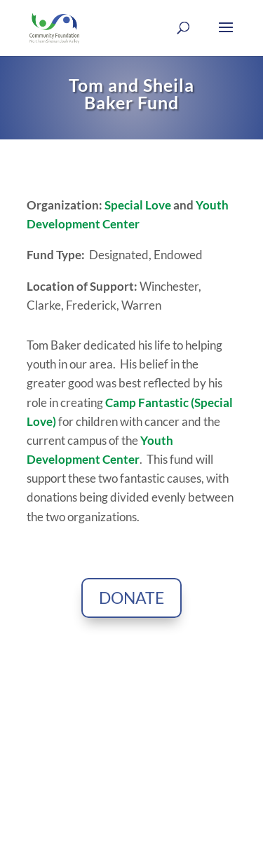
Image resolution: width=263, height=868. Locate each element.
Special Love (138, 205)
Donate (131, 598)
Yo (203, 205)
